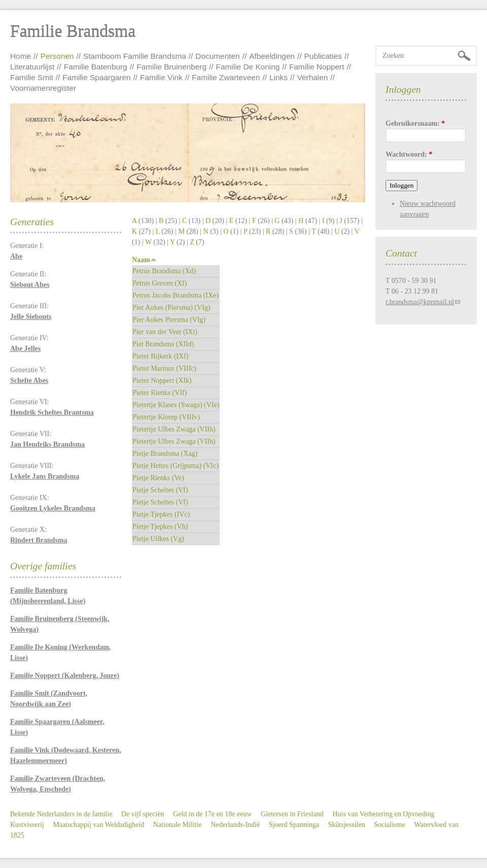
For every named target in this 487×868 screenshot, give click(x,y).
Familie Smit (32, 77)
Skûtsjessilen (347, 825)
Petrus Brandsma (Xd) (164, 271)
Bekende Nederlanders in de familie (61, 814)
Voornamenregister (43, 88)
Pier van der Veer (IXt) (165, 332)
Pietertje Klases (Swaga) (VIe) (176, 405)
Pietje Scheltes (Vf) (160, 490)
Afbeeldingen (272, 56)
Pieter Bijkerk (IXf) (160, 356)
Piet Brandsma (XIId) (163, 344)
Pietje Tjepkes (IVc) (161, 514)
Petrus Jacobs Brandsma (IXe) (176, 295)
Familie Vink (161, 77)
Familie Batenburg (96, 67)
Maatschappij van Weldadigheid (98, 825)
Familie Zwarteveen (226, 77)
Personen (57, 56)
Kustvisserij (27, 825)
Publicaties (323, 56)
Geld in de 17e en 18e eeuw (213, 814)
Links (279, 77)
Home (21, 56)
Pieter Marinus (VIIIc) (164, 368)
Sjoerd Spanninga (294, 825)
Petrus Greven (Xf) (160, 283)
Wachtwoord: (409, 154)
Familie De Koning (248, 67)
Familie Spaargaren (96, 77)
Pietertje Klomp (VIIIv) (166, 417)
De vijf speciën (143, 814)
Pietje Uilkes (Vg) (158, 539)
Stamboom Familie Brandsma (135, 56)
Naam (144, 260)
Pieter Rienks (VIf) (160, 393)
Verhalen (313, 77)
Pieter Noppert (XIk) (162, 381)
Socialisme (389, 825)
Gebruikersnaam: (415, 123)
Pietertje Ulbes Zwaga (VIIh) (174, 429)
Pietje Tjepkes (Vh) (160, 527)
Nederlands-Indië (235, 825)
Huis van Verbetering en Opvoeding (383, 814)
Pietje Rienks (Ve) (158, 478)
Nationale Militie (178, 825)
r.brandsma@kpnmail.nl (420, 302)
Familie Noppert (317, 67)
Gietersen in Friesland (292, 814)
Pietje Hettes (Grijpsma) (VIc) (176, 466)
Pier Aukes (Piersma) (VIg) (171, 308)
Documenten (217, 56)
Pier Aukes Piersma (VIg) (169, 320)
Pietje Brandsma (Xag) (165, 454)
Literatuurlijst (32, 67)
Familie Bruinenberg (171, 67)
